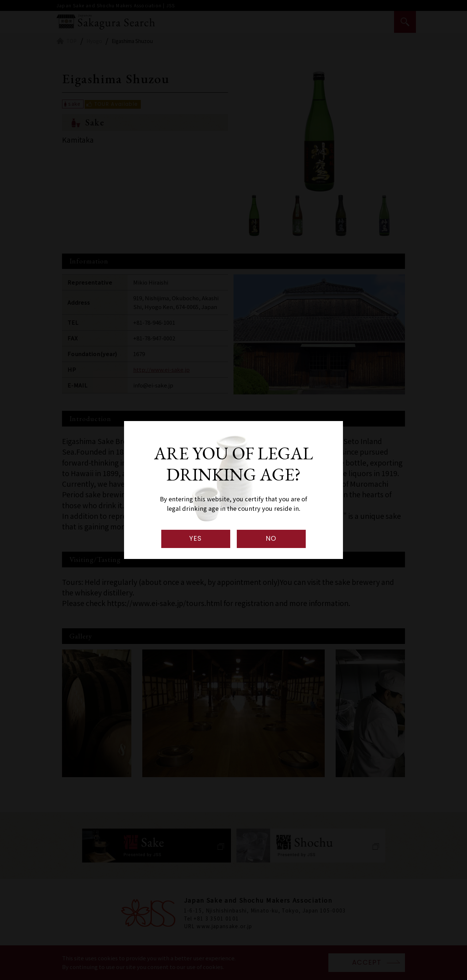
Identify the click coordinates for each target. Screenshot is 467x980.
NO (271, 538)
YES (196, 538)
